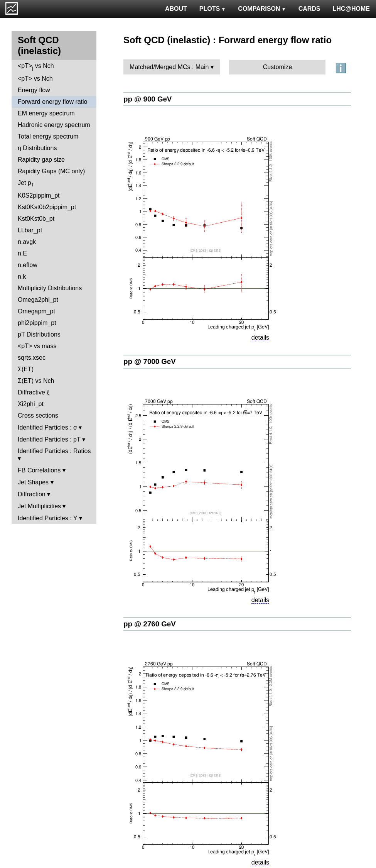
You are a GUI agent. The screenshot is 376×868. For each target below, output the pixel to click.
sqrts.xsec (32, 358)
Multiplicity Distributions (50, 288)
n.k (22, 277)
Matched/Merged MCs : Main (169, 67)
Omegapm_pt (36, 311)
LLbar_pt (30, 230)
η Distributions (37, 148)
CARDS (309, 9)
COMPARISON (262, 9)
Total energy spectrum (48, 136)
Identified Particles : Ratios (54, 451)
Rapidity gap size (41, 160)
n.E (22, 253)
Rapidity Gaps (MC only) (51, 171)
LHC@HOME (351, 9)
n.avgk (27, 242)
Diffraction (32, 494)
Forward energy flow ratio (53, 102)
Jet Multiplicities (39, 506)
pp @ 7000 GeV (150, 361)
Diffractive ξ (34, 392)
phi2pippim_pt (37, 323)
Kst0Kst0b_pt (36, 219)
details (260, 338)
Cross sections (38, 415)
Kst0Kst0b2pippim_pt (47, 207)
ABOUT (176, 9)
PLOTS (213, 9)
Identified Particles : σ (47, 427)
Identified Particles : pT (49, 439)
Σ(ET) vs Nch (36, 381)
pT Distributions (39, 334)
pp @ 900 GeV (148, 99)
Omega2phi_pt (38, 300)
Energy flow (34, 90)
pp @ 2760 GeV (150, 624)
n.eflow (28, 265)
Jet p (26, 184)
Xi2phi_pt (31, 404)
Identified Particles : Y (47, 518)
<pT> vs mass (37, 346)
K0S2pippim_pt (39, 195)
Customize (278, 67)
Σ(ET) (26, 369)
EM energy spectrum (46, 113)
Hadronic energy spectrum (54, 125)
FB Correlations (39, 470)
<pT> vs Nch (36, 67)
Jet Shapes (33, 482)
